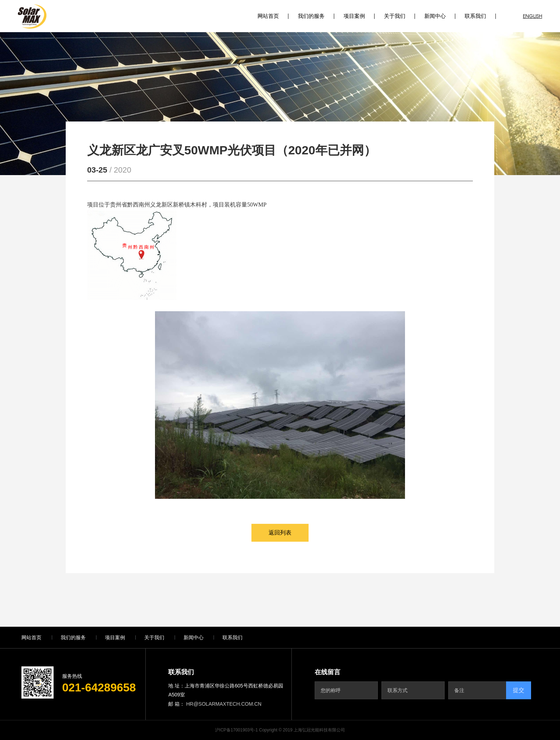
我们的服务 (311, 16)
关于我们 (395, 16)
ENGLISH (532, 16)
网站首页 (268, 16)
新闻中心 (435, 16)
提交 (519, 690)
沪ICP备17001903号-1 (236, 730)
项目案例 (354, 16)
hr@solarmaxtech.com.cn (224, 704)
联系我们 (475, 16)
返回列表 (280, 533)
